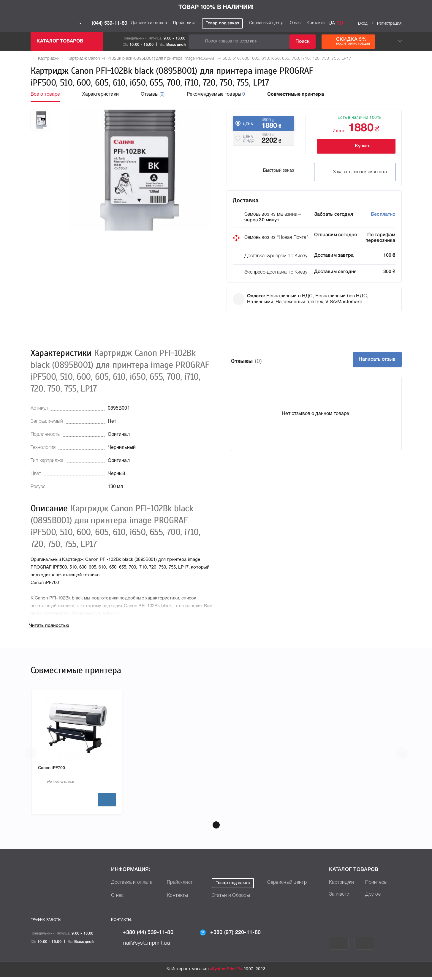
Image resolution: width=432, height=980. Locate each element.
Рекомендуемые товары (216, 94)
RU (340, 23)
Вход (363, 24)
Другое (373, 898)
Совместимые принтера (296, 94)
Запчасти (339, 898)
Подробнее (107, 803)
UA (332, 23)
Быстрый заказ (268, 174)
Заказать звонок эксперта (353, 174)
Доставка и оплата (149, 23)
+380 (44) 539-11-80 (147, 936)
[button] (216, 828)
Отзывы (153, 94)
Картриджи (49, 59)
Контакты (316, 23)
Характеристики (101, 94)
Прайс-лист (184, 23)
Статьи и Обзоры (231, 899)
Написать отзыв (369, 360)
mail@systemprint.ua (145, 946)
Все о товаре (45, 94)
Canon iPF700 (54, 769)
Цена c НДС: (249, 145)
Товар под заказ (222, 23)
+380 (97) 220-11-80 (235, 936)
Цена (248, 124)
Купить (353, 146)
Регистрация (389, 24)
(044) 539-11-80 (103, 23)
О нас (295, 23)
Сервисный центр (266, 23)
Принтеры (376, 886)
